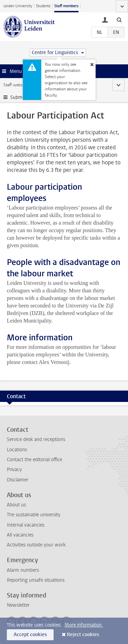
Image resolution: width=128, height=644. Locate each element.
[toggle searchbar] (119, 20)
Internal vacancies (26, 525)
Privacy (14, 470)
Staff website (15, 85)
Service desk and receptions (36, 439)
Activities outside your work (36, 545)
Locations (17, 450)
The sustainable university (34, 515)
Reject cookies (83, 635)
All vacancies (20, 535)
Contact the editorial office (34, 460)
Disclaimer (18, 480)
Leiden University (18, 6)
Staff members (66, 6)
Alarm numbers (23, 570)
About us (16, 505)
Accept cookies (30, 635)
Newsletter (18, 605)
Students (43, 6)
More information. (84, 625)
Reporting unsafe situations (36, 580)
